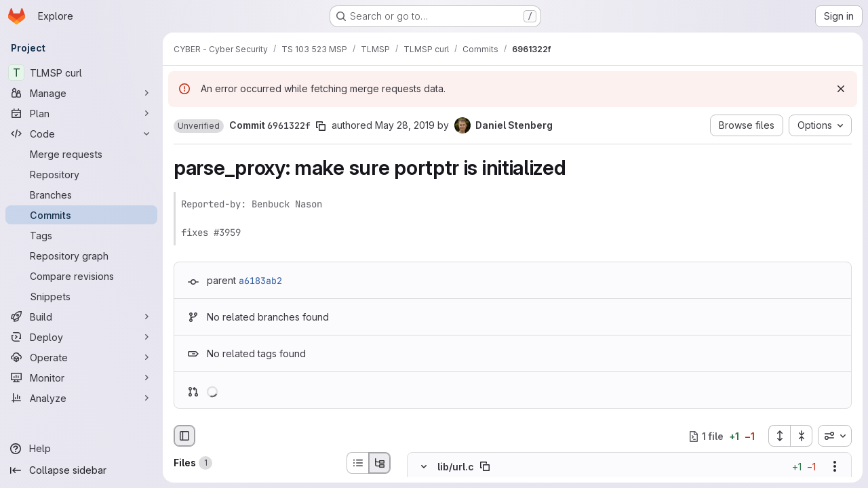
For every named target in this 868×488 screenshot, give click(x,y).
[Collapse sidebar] (81, 470)
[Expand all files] (779, 436)
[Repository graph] (81, 256)
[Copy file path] (485, 467)
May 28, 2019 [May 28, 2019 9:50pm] (405, 125)
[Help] (81, 449)
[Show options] (835, 467)
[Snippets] (81, 296)
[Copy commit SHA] (321, 126)
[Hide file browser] (184, 436)
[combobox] (835, 436)
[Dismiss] (841, 89)
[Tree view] (380, 463)
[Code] (81, 134)
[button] (199, 126)
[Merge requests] (81, 154)
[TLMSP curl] (81, 73)
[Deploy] (81, 337)
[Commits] (81, 215)
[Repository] (81, 174)
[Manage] (81, 93)
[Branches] (81, 195)
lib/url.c (456, 467)
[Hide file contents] (424, 467)
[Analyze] (81, 398)
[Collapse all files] (802, 436)
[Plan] (81, 113)
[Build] (81, 317)
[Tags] (81, 235)
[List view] (357, 463)
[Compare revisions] (81, 276)
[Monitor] (81, 378)
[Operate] (81, 357)
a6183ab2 (260, 281)
